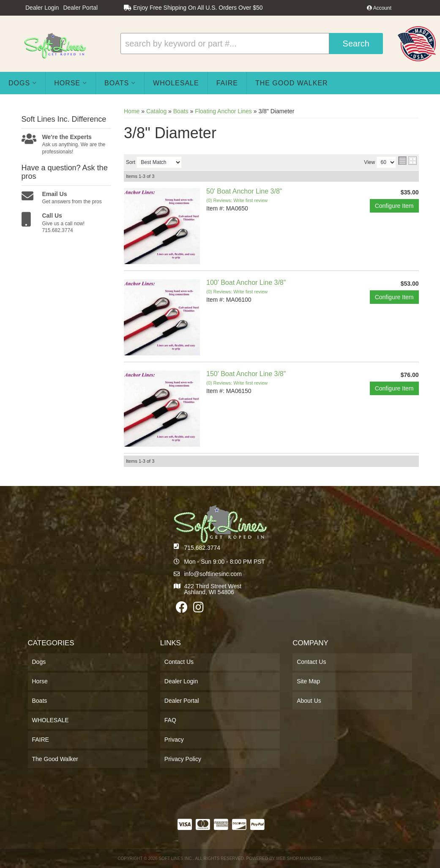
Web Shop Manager (299, 858)
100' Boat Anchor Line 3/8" (246, 283)
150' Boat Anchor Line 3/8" (246, 374)
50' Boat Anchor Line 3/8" (244, 191)
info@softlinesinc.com (213, 574)
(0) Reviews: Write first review (237, 200)
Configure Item (394, 206)
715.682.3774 (202, 548)
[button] (252, 44)
